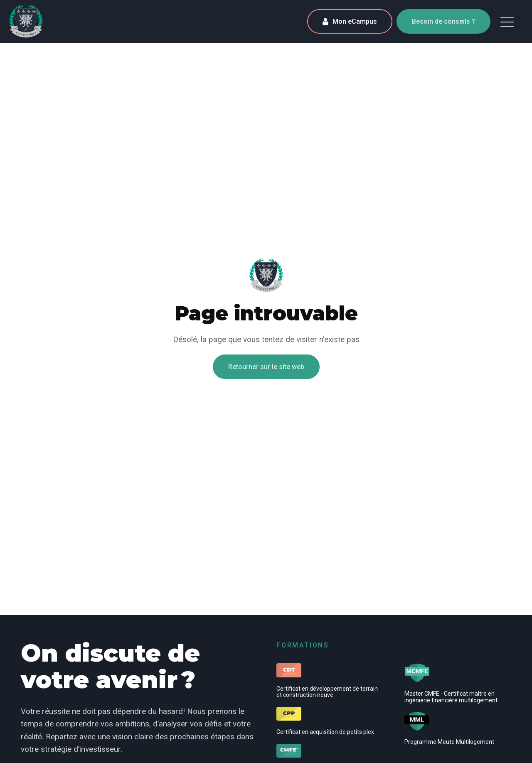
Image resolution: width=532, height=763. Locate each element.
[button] (507, 22)
